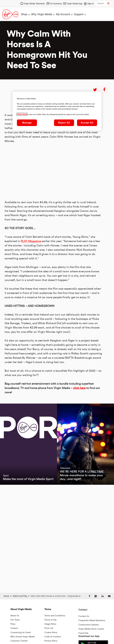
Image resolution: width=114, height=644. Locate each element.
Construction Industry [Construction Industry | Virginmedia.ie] (89, 625)
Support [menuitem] (79, 14)
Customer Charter (19, 641)
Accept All (87, 123)
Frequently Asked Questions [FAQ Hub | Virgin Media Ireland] (92, 620)
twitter (95, 90)
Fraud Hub (83, 633)
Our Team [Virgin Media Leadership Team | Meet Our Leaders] (15, 620)
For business (56, 4)
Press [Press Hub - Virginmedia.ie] (13, 624)
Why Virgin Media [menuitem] (42, 14)
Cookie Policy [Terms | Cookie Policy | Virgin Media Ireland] (51, 633)
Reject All (64, 123)
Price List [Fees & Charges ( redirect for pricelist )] (49, 628)
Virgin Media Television (34, 4)
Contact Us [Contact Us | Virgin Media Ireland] (84, 616)
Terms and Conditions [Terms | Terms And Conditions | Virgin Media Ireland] (55, 616)
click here (79, 462)
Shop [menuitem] (24, 14)
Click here (22, 114)
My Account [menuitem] (63, 14)
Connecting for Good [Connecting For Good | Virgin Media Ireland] (20, 633)
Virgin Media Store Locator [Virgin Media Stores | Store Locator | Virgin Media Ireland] (91, 629)
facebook (104, 90)
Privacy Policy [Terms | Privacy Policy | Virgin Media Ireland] (51, 641)
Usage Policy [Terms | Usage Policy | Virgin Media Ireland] (50, 624)
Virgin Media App (75, 4)
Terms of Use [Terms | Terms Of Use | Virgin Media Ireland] (50, 620)
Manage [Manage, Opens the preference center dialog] (27, 123)
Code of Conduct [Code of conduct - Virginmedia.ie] (53, 637)
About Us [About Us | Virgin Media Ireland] (15, 616)
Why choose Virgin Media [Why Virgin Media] (23, 637)
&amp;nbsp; (46, 245)
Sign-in (91, 4)
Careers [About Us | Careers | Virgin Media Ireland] (14, 628)
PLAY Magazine (31, 198)
